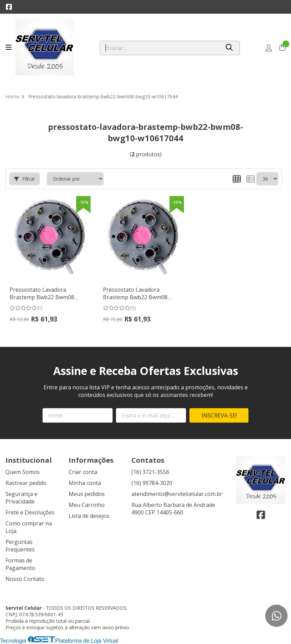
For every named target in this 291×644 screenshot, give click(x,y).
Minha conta (85, 483)
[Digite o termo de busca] (160, 48)
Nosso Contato (25, 579)
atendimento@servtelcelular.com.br (177, 494)
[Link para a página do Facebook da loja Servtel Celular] (9, 7)
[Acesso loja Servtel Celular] (269, 48)
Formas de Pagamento (20, 564)
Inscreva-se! (219, 415)
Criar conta (83, 472)
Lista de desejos (89, 516)
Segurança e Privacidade (21, 498)
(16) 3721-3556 (150, 472)
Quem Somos (23, 472)
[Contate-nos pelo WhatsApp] (276, 616)
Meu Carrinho (87, 505)
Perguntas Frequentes (20, 546)
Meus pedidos (87, 494)
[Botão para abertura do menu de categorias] (9, 47)
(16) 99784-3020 (152, 483)
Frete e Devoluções (30, 512)
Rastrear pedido (26, 483)
